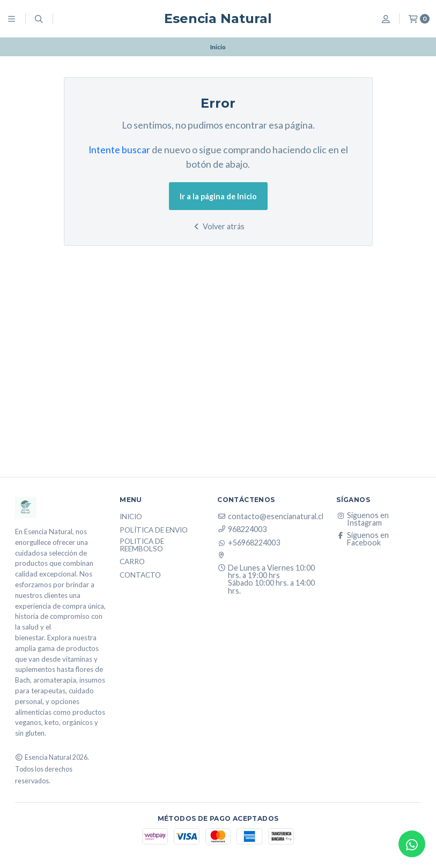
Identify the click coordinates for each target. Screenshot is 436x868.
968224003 (242, 529)
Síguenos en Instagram (363, 519)
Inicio (131, 517)
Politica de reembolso (142, 545)
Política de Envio (154, 530)
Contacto (140, 575)
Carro (132, 562)
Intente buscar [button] (119, 150)
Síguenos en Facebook (363, 539)
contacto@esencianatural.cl (270, 517)
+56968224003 (249, 543)
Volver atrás (218, 226)
